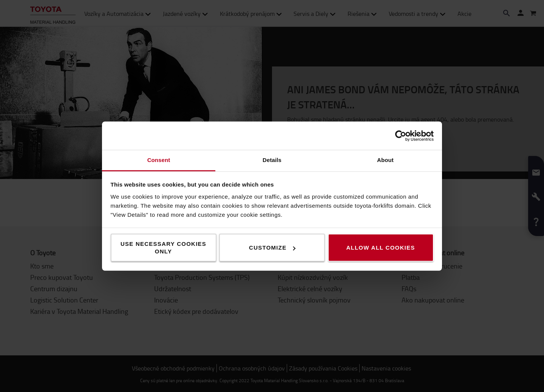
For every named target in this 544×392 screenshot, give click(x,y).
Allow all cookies (380, 248)
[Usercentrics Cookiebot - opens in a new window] (401, 136)
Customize (272, 248)
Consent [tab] (159, 160)
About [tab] (385, 160)
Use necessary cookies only (163, 248)
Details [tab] (272, 160)
